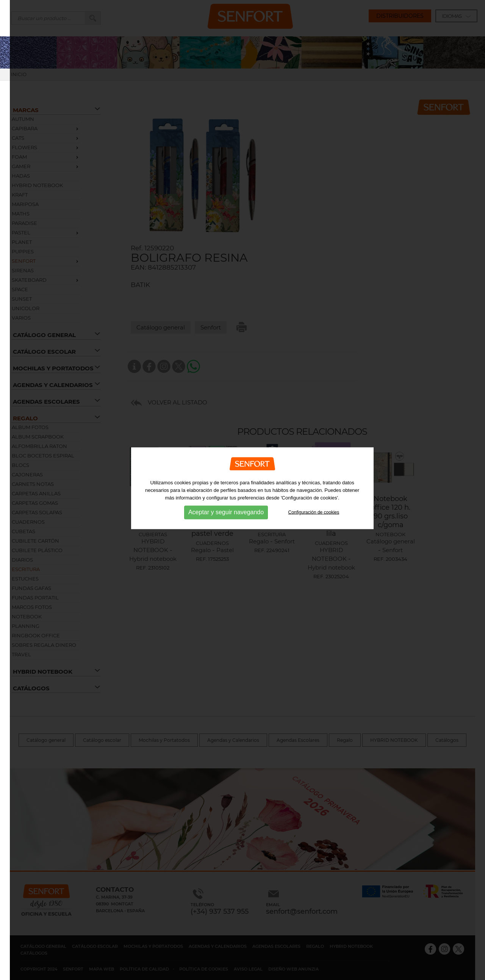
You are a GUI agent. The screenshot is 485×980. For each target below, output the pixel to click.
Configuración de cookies (314, 506)
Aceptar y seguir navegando (226, 506)
